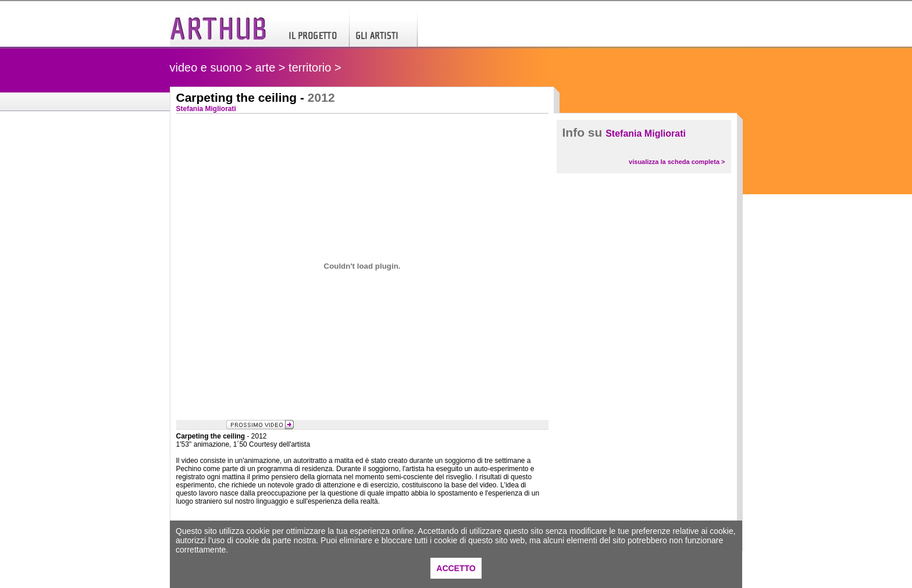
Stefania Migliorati (646, 133)
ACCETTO (456, 568)
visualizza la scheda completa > (677, 162)
